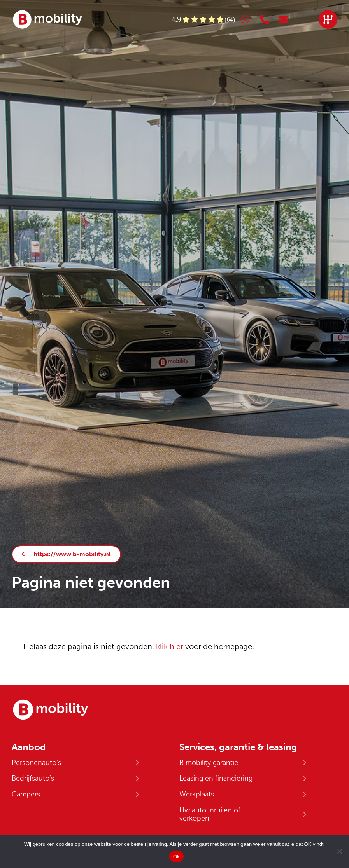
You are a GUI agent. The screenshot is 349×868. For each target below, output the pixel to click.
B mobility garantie (209, 763)
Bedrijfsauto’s (33, 778)
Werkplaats (197, 794)
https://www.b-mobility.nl (72, 554)
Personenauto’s (36, 763)
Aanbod (29, 747)
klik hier (170, 646)
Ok (176, 857)
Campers (26, 794)
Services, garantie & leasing (238, 747)
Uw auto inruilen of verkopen (210, 814)
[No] (339, 851)
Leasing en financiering (216, 778)
